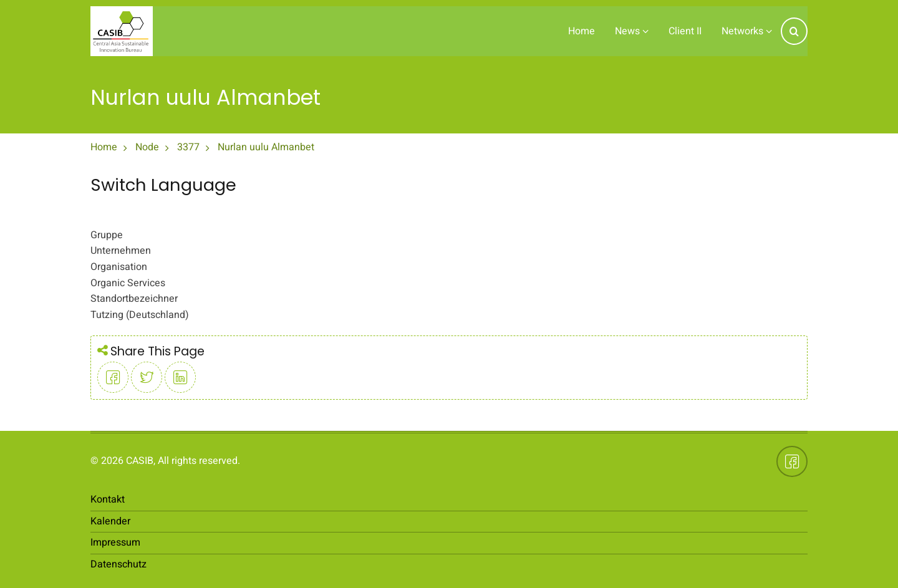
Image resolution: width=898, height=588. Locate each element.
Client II (685, 31)
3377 (188, 147)
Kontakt (108, 499)
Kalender (110, 521)
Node (147, 147)
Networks (747, 31)
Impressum (115, 542)
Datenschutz (118, 564)
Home (582, 31)
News (632, 31)
